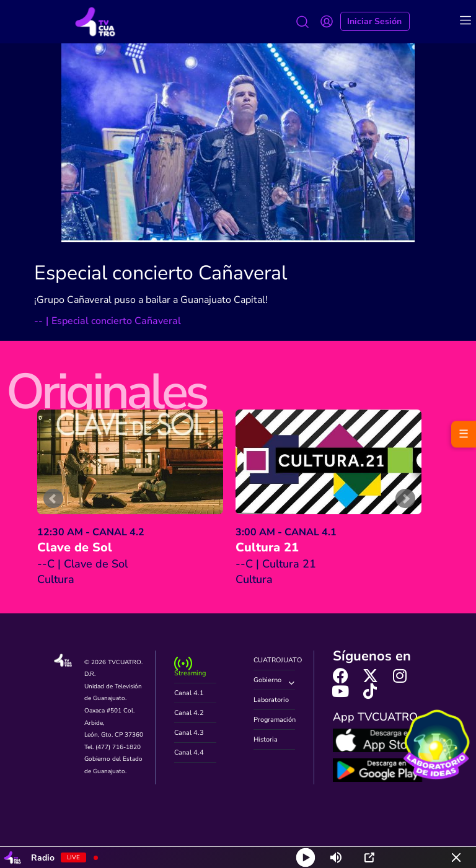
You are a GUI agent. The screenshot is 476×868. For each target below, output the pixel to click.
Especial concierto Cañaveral (161, 273)
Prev (53, 499)
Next (405, 499)
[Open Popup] (369, 857)
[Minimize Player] (456, 857)
